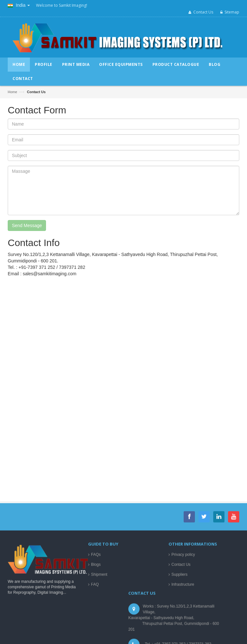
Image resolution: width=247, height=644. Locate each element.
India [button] (19, 5)
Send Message (27, 225)
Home (12, 92)
